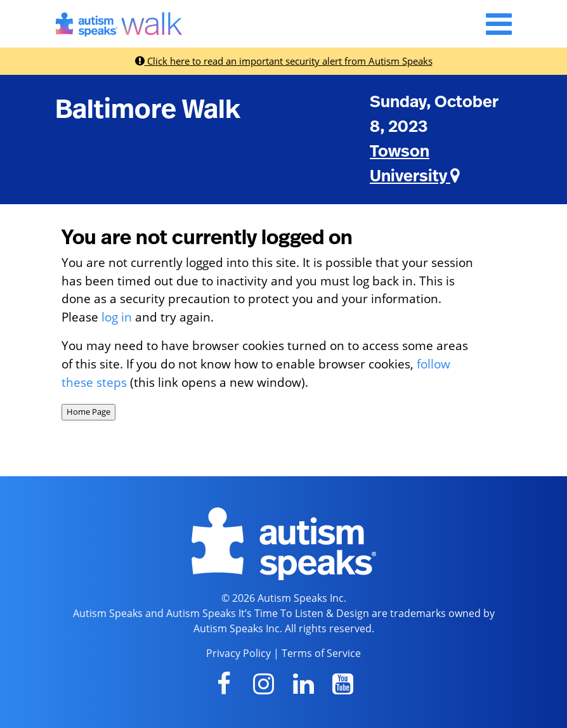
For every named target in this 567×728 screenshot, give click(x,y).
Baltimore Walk (148, 110)
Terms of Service (321, 653)
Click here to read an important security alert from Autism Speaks (284, 61)
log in (117, 317)
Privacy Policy (238, 653)
